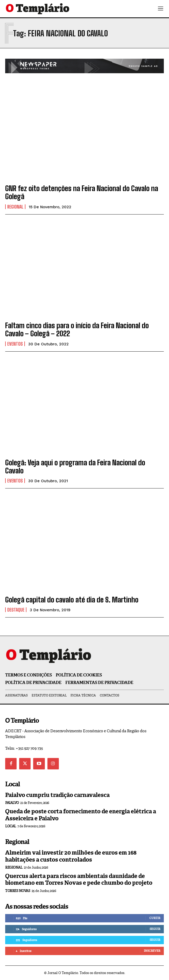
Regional (15, 207)
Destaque (16, 610)
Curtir (155, 918)
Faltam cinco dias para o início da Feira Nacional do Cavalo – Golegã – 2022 (77, 329)
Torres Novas (18, 891)
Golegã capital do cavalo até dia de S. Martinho (72, 600)
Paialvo (12, 803)
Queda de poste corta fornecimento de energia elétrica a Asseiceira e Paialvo (81, 815)
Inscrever (152, 951)
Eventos (15, 344)
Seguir (155, 929)
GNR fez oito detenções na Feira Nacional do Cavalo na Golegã (82, 192)
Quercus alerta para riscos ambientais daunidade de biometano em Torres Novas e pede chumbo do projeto (79, 879)
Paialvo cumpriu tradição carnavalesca (57, 795)
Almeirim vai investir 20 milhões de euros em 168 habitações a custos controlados (71, 856)
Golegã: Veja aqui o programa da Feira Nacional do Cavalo (75, 466)
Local (11, 826)
